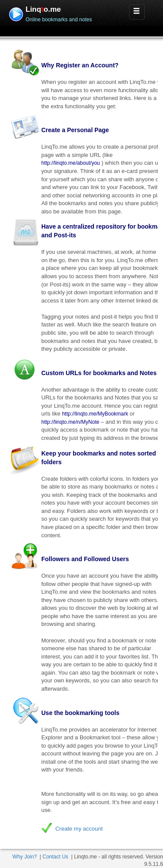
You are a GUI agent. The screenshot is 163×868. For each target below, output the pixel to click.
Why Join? (25, 857)
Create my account (79, 829)
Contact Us (55, 857)
